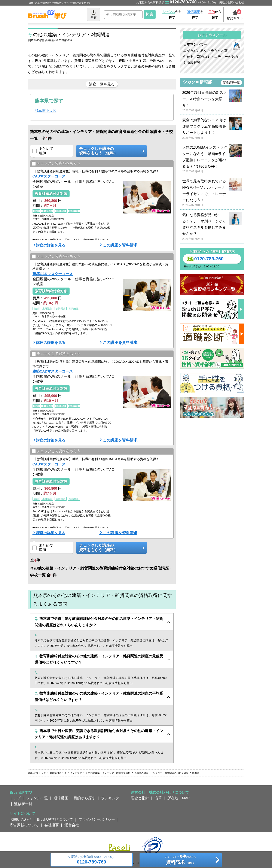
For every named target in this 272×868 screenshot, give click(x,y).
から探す (172, 14)
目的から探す (85, 798)
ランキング (110, 798)
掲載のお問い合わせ (232, 2)
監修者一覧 (23, 804)
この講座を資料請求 (120, 245)
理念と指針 (140, 798)
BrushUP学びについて (55, 819)
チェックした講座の (110, 151)
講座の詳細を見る (51, 245)
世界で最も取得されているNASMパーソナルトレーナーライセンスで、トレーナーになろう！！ (212, 193)
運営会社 (72, 825)
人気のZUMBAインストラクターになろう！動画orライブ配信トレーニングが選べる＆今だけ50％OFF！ (212, 159)
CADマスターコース (49, 176)
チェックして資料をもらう (56, 163)
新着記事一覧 (231, 83)
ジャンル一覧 (37, 798)
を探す (195, 14)
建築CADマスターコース (53, 274)
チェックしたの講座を (181, 860)
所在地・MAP (178, 798)
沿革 (158, 798)
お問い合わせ (21, 819)
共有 (94, 14)
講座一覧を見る (102, 84)
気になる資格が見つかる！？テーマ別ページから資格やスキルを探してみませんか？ (212, 227)
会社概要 (52, 825)
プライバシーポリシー (97, 819)
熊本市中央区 (46, 111)
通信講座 (61, 798)
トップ (15, 798)
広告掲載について (24, 825)
